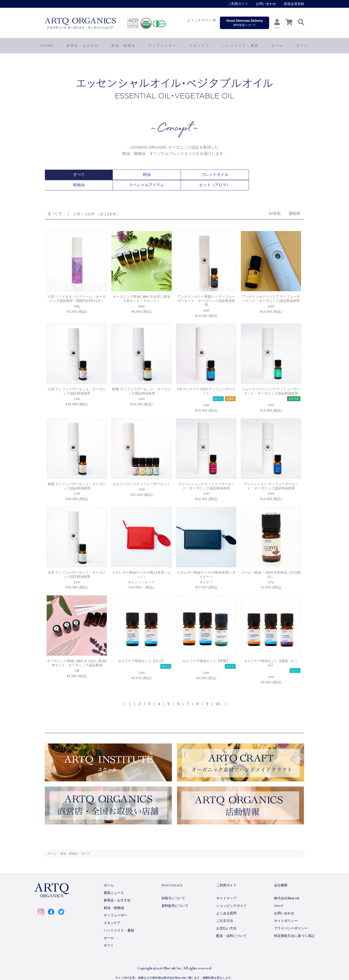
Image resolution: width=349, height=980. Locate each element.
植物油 (196, 175)
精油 (109, 175)
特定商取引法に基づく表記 (294, 925)
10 (218, 693)
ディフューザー (162, 46)
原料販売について (175, 895)
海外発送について (245, 23)
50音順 (275, 203)
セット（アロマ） (282, 175)
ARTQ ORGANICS (116, 23)
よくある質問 (226, 903)
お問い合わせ (266, 4)
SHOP (279, 895)
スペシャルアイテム (239, 175)
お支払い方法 (226, 918)
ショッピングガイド (231, 895)
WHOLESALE (172, 875)
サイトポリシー (286, 910)
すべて (66, 175)
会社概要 (281, 875)
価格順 (294, 203)
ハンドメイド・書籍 (119, 920)
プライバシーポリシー (291, 918)
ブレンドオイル (153, 175)
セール (109, 927)
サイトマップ (226, 888)
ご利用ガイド (238, 4)
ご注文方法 (225, 910)
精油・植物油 (69, 843)
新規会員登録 (294, 4)
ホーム (52, 843)
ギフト (109, 935)
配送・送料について (231, 925)
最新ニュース (114, 882)
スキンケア (112, 912)
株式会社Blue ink (287, 888)
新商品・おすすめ (117, 890)
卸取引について (173, 888)
